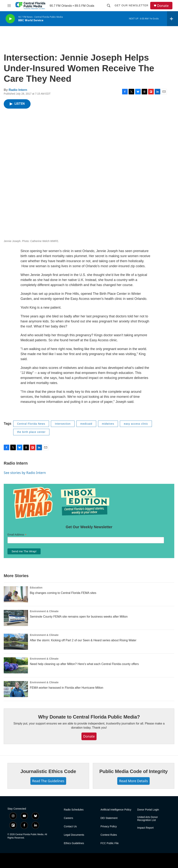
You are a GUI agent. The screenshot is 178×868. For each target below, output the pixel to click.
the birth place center (31, 432)
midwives (108, 424)
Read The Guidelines (48, 781)
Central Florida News (31, 424)
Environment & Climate (44, 611)
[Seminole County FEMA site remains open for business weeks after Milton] (16, 618)
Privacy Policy (109, 826)
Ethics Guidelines (74, 843)
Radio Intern (18, 90)
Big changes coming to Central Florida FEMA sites (63, 593)
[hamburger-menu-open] (9, 6)
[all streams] (173, 19)
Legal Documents (74, 835)
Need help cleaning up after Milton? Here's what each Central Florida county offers (84, 664)
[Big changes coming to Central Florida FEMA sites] (16, 594)
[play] (10, 19)
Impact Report (145, 828)
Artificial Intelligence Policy (116, 810)
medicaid (86, 424)
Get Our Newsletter (131, 5)
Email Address (17, 535)
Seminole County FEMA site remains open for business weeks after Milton (79, 617)
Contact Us (70, 826)
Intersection (63, 424)
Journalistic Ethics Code (48, 771)
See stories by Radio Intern (25, 473)
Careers (69, 818)
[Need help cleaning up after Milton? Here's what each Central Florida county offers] (16, 665)
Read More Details (133, 781)
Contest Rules (109, 835)
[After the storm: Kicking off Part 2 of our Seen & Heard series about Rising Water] (16, 642)
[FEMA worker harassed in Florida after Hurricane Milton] (16, 689)
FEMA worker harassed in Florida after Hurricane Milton (67, 688)
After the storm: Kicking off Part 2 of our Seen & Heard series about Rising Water (83, 640)
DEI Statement (109, 818)
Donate (163, 6)
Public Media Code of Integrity (134, 771)
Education (36, 588)
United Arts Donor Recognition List (148, 819)
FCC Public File (110, 843)
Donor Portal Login (148, 810)
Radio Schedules (74, 810)
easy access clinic (136, 424)
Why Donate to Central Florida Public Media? (89, 717)
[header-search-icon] (109, 6)
